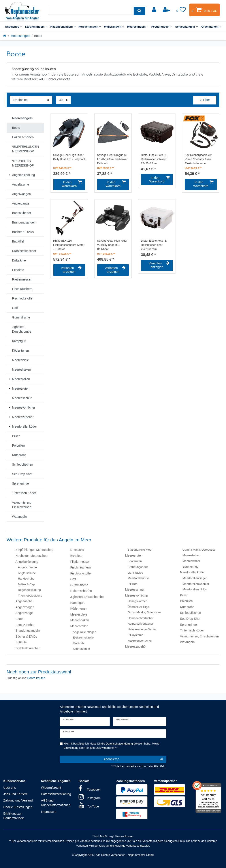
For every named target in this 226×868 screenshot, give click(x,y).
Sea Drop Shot (190, 619)
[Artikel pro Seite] (63, 100)
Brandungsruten (138, 567)
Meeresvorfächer (137, 595)
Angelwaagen (25, 607)
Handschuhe (26, 579)
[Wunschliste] (181, 10)
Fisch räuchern (81, 567)
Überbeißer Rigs (138, 607)
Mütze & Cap (26, 584)
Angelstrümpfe (27, 567)
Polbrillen (186, 601)
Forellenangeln (90, 27)
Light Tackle (135, 573)
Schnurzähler (81, 649)
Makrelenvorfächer (140, 641)
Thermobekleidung (30, 596)
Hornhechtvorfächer (140, 618)
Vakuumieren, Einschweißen (200, 636)
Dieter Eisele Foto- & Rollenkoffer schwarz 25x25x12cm (154, 159)
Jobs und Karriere (16, 794)
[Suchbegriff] (91, 11)
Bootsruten (135, 561)
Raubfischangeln (63, 27)
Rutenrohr (187, 607)
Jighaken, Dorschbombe (87, 597)
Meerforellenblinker (195, 589)
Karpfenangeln (36, 27)
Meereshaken (80, 620)
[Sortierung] (31, 100)
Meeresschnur (135, 589)
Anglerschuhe (27, 573)
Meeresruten (134, 555)
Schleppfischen (191, 613)
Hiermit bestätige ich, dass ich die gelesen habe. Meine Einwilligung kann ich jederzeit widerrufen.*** (112, 746)
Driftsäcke (77, 550)
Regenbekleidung (29, 590)
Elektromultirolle (83, 638)
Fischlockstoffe (81, 573)
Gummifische (79, 585)
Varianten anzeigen (71, 270)
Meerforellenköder (193, 572)
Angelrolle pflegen (85, 632)
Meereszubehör (136, 646)
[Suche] (139, 11)
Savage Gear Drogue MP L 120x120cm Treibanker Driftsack (113, 159)
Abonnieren (133, 759)
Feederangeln (162, 27)
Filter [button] (205, 100)
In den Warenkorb (72, 184)
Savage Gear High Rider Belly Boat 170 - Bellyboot (69, 157)
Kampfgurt (78, 603)
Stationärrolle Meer (140, 550)
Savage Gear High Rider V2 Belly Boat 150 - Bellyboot (112, 244)
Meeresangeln (138, 27)
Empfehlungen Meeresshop (34, 550)
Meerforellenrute (138, 578)
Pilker (184, 595)
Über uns (10, 788)
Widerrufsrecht (51, 788)
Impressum (49, 812)
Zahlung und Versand (18, 800)
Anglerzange (24, 613)
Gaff (73, 579)
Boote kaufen (36, 678)
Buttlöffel (21, 642)
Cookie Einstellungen (18, 807)
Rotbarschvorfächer (140, 624)
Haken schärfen (81, 591)
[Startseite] (5, 36)
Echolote (76, 556)
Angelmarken (211, 27)
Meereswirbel (191, 561)
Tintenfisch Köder (192, 630)
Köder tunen (79, 608)
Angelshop (13, 27)
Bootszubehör (25, 625)
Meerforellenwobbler (196, 584)
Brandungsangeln (28, 631)
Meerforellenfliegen (195, 578)
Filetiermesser (80, 562)
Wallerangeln (114, 27)
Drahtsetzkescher (27, 648)
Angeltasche (24, 601)
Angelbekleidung (27, 562)
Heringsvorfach (137, 601)
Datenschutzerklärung (56, 794)
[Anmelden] (154, 10)
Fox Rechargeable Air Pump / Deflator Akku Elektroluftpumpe (198, 159)
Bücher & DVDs (26, 637)
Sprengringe (190, 567)
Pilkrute (132, 584)
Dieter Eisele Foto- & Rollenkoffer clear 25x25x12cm (154, 244)
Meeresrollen (79, 626)
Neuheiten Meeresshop (31, 556)
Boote (20, 619)
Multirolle (79, 643)
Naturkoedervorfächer (142, 629)
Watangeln (187, 642)
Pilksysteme (135, 635)
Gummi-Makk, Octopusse (144, 612)
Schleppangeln (186, 27)
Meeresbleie (79, 614)
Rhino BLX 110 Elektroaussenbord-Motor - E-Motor (69, 244)
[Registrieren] (167, 10)
